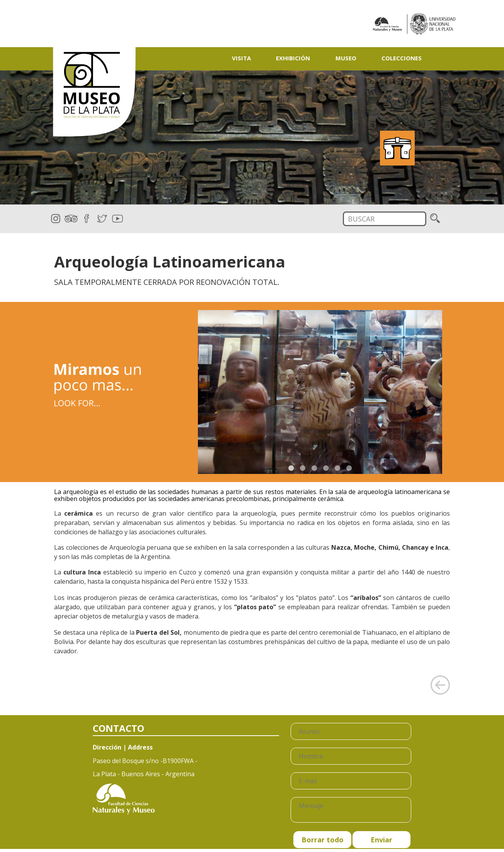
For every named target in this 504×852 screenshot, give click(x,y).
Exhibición (293, 58)
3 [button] (314, 468)
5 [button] (337, 468)
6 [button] (349, 468)
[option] (252, 138)
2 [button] (303, 468)
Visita (241, 58)
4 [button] (326, 468)
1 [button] (291, 468)
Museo (346, 58)
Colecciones (402, 58)
